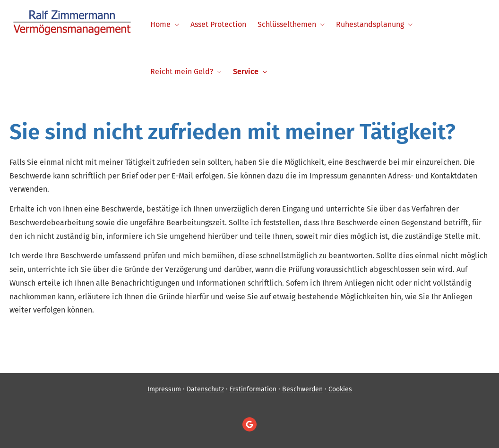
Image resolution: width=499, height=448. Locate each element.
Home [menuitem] (160, 24)
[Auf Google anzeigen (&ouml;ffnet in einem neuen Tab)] (249, 424)
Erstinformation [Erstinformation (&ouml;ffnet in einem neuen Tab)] (253, 389)
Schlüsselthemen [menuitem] (287, 24)
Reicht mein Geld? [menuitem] (182, 72)
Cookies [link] (340, 389)
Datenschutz (205, 389)
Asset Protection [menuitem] (218, 24)
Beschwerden (302, 389)
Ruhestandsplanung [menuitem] (370, 24)
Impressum (164, 389)
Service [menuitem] (246, 72)
